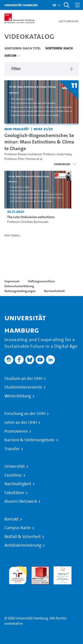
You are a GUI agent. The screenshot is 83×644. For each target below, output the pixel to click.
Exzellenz (13, 475)
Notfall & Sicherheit (23, 537)
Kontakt (12, 519)
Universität (15, 466)
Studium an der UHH (23, 379)
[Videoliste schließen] (65, 164)
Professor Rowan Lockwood (23, 154)
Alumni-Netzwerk (21, 501)
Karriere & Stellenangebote (30, 440)
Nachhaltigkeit (18, 484)
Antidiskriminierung (23, 545)
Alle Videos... (13, 235)
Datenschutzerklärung (19, 286)
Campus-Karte (18, 528)
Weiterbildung (18, 396)
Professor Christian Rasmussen (28, 222)
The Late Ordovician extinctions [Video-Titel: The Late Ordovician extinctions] (31, 217)
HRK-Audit (61, 569)
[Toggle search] (66, 5)
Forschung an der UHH (25, 414)
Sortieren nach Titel (23, 48)
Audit (35, 569)
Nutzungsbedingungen (20, 291)
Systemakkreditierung (18, 587)
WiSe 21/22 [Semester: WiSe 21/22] (43, 129)
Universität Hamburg (21, 5)
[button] (54, 5)
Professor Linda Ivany (57, 154)
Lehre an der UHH (21, 422)
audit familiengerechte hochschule (18, 574)
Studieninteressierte (23, 387)
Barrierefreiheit (54, 291)
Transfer (12, 449)
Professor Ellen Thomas (20, 159)
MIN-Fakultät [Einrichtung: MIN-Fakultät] (17, 129)
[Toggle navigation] (77, 5)
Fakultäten (14, 493)
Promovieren (16, 431)
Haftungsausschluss (41, 281)
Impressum (12, 281)
